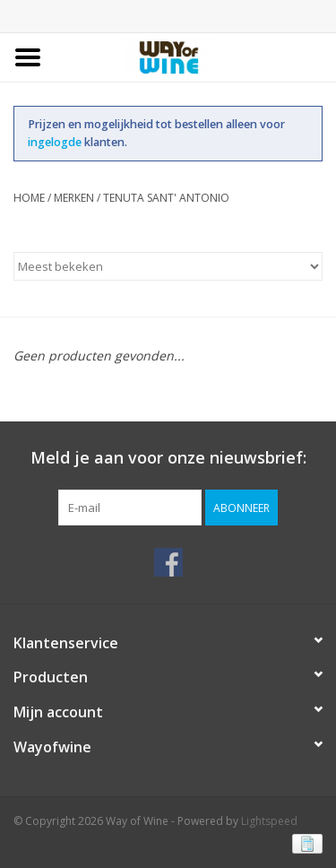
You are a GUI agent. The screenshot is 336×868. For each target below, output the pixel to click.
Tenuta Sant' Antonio (166, 198)
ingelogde (56, 142)
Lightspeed (269, 821)
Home (29, 198)
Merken (74, 198)
